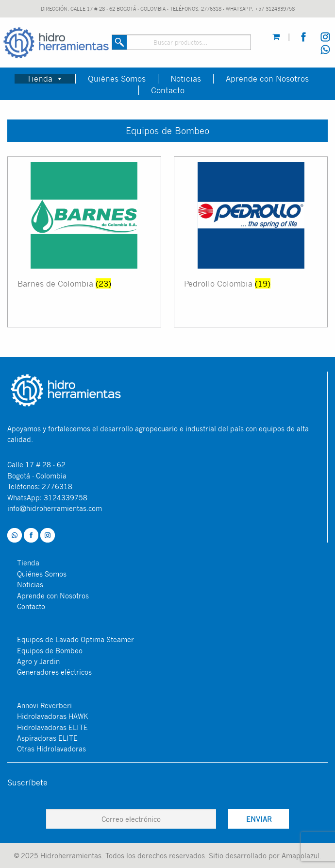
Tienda (45, 79)
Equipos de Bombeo (50, 650)
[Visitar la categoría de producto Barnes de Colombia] (84, 242)
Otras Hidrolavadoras (51, 749)
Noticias (186, 79)
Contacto (168, 90)
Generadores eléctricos (54, 672)
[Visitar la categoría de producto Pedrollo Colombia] (251, 242)
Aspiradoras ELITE (47, 738)
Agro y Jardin (38, 661)
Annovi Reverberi (44, 705)
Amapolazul (301, 855)
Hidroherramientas (71, 855)
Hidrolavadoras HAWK (52, 716)
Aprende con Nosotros (267, 79)
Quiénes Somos (117, 79)
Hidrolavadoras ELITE (52, 727)
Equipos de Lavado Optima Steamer (75, 639)
